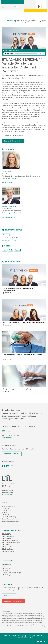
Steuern (17, 250)
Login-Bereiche (8, 595)
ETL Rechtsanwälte (8, 536)
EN (18, 7)
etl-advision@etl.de (12, 178)
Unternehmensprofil (8, 506)
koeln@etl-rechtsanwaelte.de (15, 213)
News (5, 250)
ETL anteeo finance (8, 551)
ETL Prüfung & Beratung (10, 540)
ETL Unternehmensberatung (11, 543)
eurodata (5, 571)
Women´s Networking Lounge (11, 573)
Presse (4, 513)
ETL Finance (6, 545)
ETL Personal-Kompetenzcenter (12, 547)
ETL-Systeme (6, 564)
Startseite (10, 20)
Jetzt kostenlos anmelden (13, 141)
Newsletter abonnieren (12, 454)
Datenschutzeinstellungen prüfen (24, 637)
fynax (4, 566)
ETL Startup (6, 568)
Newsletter (6, 508)
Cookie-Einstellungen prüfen (11, 521)
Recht (11, 250)
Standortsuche (7, 510)
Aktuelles (17, 20)
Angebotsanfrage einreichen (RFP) (14, 601)
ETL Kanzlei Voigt (8, 538)
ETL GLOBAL (6, 534)
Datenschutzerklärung (9, 517)
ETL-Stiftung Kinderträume (11, 575)
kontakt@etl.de (7, 438)
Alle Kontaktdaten (8, 183)
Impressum (6, 515)
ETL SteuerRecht (8, 549)
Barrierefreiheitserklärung (10, 519)
